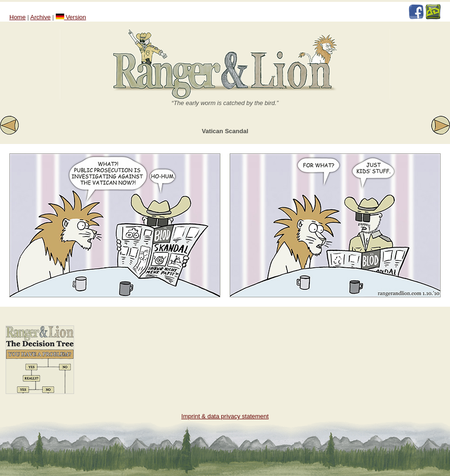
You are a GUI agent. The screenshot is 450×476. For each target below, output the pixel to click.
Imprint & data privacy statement (225, 416)
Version (71, 17)
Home (18, 17)
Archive (41, 17)
